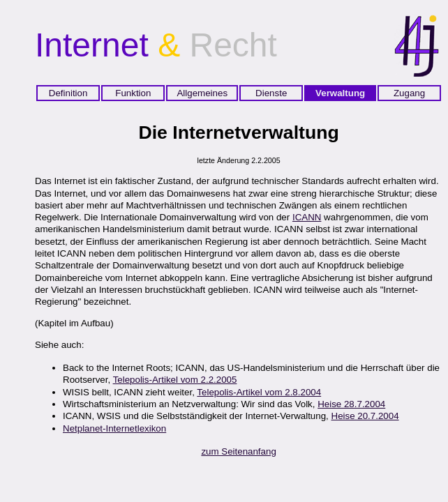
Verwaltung (340, 93)
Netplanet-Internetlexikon (114, 428)
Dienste (271, 93)
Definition (68, 93)
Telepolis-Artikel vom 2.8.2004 (259, 392)
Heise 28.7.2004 (351, 404)
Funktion (133, 93)
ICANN (307, 217)
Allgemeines (202, 93)
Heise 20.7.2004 (365, 416)
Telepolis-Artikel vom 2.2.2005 (175, 380)
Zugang (409, 93)
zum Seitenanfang (238, 451)
